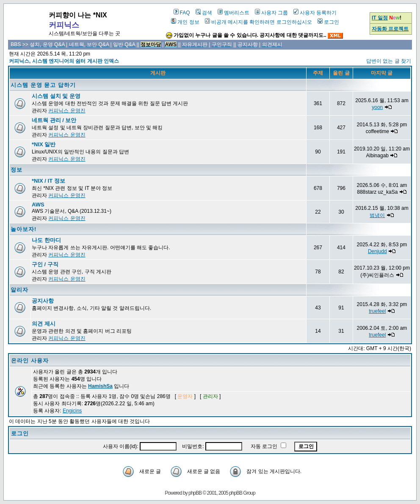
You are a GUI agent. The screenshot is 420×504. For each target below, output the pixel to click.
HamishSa (100, 386)
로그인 (328, 22)
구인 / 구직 (45, 264)
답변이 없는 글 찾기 (389, 61)
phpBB (195, 493)
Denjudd (377, 251)
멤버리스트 (233, 13)
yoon (377, 107)
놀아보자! (23, 229)
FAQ (182, 13)
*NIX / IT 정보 (48, 181)
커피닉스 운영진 (67, 111)
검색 (204, 13)
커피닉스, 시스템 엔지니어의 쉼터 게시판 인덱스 (64, 61)
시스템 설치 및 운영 (56, 96)
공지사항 (43, 301)
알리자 (19, 290)
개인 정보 (185, 22)
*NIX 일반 (44, 144)
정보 (17, 170)
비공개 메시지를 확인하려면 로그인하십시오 (258, 22)
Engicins (72, 411)
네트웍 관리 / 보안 (54, 120)
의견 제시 (44, 324)
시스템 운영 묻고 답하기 (43, 85)
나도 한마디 (46, 240)
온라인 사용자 (30, 361)
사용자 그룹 (271, 13)
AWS (38, 205)
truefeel (377, 311)
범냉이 (377, 215)
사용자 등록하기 (315, 13)
